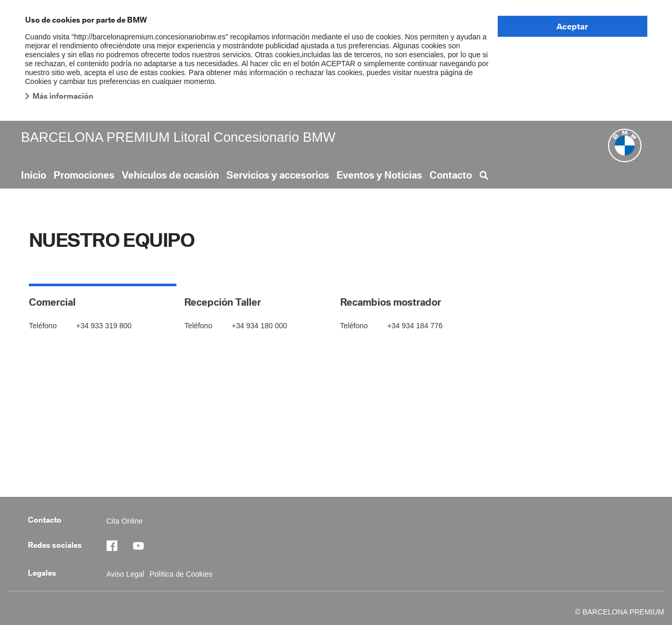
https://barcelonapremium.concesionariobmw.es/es (143, 546)
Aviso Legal (125, 574)
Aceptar (572, 26)
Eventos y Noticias (379, 175)
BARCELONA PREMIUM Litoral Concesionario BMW (178, 137)
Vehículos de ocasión (170, 175)
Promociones (84, 175)
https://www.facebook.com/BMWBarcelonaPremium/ (117, 546)
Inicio (34, 175)
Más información (63, 96)
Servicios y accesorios (278, 175)
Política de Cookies (181, 574)
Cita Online (125, 521)
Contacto (451, 175)
